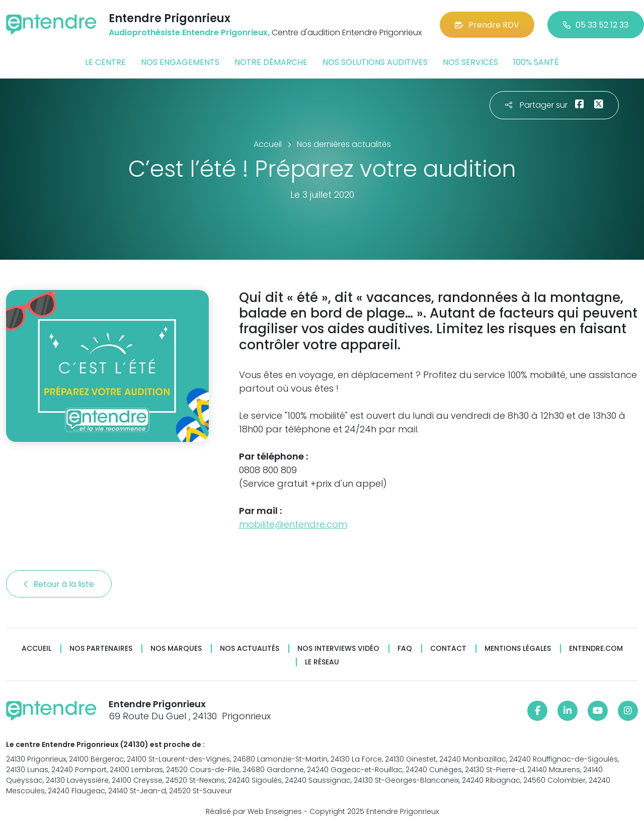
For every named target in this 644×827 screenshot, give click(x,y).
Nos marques (176, 649)
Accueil (36, 649)
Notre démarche (271, 62)
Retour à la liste (59, 584)
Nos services (470, 62)
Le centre (105, 62)
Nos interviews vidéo (338, 649)
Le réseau (322, 662)
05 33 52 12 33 (596, 25)
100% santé (536, 62)
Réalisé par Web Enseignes (254, 811)
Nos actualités (250, 649)
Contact (448, 649)
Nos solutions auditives (375, 62)
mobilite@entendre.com (293, 524)
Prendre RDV (487, 25)
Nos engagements (180, 62)
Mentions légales (518, 649)
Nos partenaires (101, 649)
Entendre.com (596, 649)
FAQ (405, 649)
